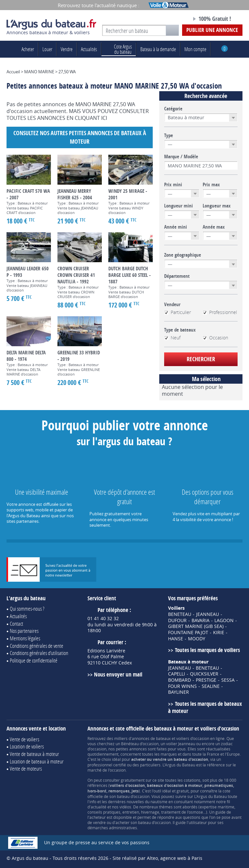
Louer (47, 49)
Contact (16, 624)
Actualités (89, 49)
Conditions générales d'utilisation (39, 653)
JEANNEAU (208, 614)
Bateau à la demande (158, 49)
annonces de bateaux (151, 738)
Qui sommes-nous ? (27, 609)
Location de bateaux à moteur (37, 761)
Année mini (176, 227)
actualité (99, 807)
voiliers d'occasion (193, 738)
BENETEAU (180, 614)
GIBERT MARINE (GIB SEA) (196, 626)
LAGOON (224, 620)
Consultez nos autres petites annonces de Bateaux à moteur (80, 137)
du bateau (119, 49)
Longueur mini (179, 206)
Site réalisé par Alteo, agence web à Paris (157, 858)
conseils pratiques (104, 812)
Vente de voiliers (24, 739)
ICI (104, 118)
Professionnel (220, 312)
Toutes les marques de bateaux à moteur (205, 707)
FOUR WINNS (182, 686)
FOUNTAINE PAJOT (188, 633)
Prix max (211, 185)
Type (169, 135)
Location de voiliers (27, 746)
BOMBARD (179, 680)
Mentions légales (25, 638)
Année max (214, 227)
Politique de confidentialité (34, 660)
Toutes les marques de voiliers (207, 650)
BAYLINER (179, 692)
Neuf (172, 338)
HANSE (176, 639)
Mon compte (195, 49)
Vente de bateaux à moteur (34, 754)
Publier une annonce (212, 30)
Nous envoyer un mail (118, 674)
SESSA (228, 680)
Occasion (215, 338)
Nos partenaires (24, 631)
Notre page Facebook (176, 19)
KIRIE (219, 633)
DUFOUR (177, 620)
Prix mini (173, 185)
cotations (192, 780)
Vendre (67, 49)
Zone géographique (183, 255)
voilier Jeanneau (181, 744)
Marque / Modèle (181, 157)
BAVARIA (201, 620)
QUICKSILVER (204, 674)
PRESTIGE (206, 680)
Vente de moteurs (26, 768)
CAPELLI (177, 674)
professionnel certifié (107, 765)
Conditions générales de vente (37, 646)
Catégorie (173, 109)
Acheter (28, 49)
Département (177, 276)
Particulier (178, 312)
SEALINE (211, 686)
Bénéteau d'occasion (140, 744)
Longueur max (217, 206)
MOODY (197, 639)
